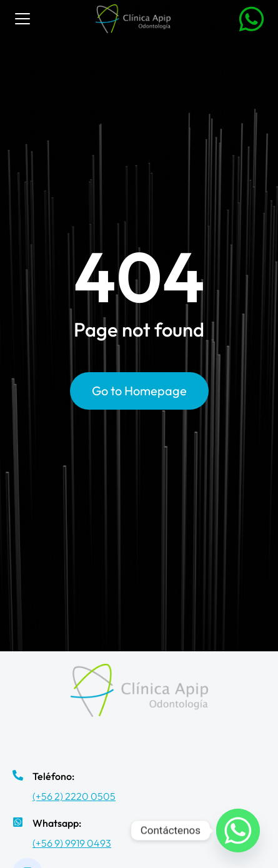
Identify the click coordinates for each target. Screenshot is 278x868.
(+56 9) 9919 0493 (72, 843)
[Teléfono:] (18, 775)
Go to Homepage (139, 391)
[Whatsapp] (238, 831)
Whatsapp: (57, 823)
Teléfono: (53, 776)
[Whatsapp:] (18, 822)
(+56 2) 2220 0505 (74, 796)
